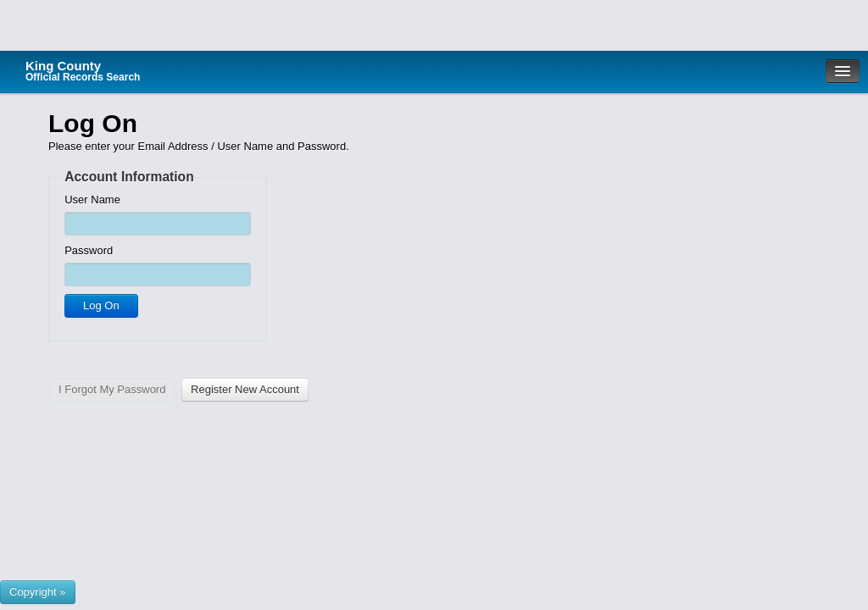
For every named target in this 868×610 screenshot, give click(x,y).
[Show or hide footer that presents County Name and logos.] (38, 592)
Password (89, 250)
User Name (92, 200)
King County (83, 71)
